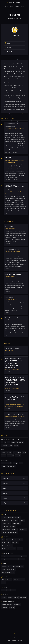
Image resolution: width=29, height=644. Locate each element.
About (7, 6)
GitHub (9, 641)
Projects (12, 6)
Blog (23, 6)
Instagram (20, 641)
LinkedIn (14, 641)
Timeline (18, 6)
